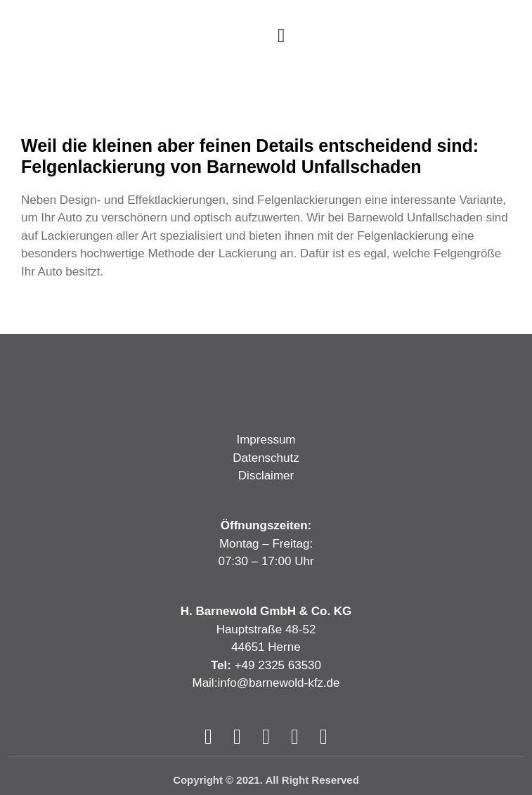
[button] (281, 36)
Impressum (266, 440)
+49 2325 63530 (278, 665)
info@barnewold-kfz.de (278, 683)
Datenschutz (266, 458)
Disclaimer (266, 476)
